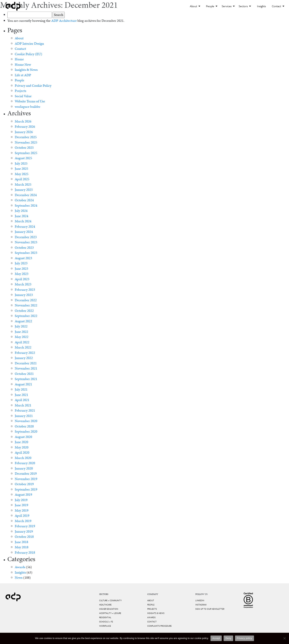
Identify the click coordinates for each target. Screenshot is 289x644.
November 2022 (26, 305)
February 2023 (25, 290)
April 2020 (22, 452)
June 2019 (21, 505)
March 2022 (23, 347)
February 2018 (25, 552)
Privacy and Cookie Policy (33, 86)
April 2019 (22, 516)
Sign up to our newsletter (210, 609)
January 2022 (24, 358)
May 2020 (22, 447)
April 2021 (22, 400)
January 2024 (24, 232)
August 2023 (23, 258)
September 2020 (26, 431)
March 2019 (23, 521)
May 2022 (22, 337)
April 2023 (22, 279)
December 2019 (26, 473)
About (195, 6)
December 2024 (26, 195)
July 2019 (21, 500)
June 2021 (21, 395)
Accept (216, 638)
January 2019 (24, 531)
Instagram (201, 605)
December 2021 (26, 363)
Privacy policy (244, 638)
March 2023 (23, 284)
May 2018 (22, 547)
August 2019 (23, 494)
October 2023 (24, 247)
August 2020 (23, 437)
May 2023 (22, 274)
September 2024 (26, 205)
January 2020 (24, 468)
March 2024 (23, 221)
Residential (105, 617)
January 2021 (24, 416)
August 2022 (23, 321)
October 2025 (24, 147)
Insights (261, 6)
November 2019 (26, 479)
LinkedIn (200, 600)
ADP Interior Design (29, 43)
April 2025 (22, 179)
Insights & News (26, 70)
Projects (20, 91)
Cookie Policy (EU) (28, 54)
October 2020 (24, 426)
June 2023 (21, 269)
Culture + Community (110, 600)
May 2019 (22, 510)
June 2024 (21, 216)
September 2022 (26, 316)
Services (228, 6)
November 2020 (26, 421)
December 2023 (26, 237)
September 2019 (26, 489)
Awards (20, 567)
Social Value (23, 96)
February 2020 (25, 463)
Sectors (245, 6)
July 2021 (21, 389)
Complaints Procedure (159, 626)
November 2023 (26, 242)
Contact (278, 6)
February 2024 (25, 226)
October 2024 (24, 200)
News (19, 577)
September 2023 (26, 253)
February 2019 (25, 526)
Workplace (105, 626)
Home (19, 59)
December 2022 (26, 300)
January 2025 (24, 190)
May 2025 (22, 174)
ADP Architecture (64, 21)
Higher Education (109, 609)
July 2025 (21, 163)
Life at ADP (23, 75)
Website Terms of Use (30, 101)
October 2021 (24, 374)
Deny (228, 638)
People (212, 6)
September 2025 (26, 153)
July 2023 (21, 263)
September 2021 (26, 379)
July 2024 (21, 211)
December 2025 (26, 137)
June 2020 (21, 442)
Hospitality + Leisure (110, 613)
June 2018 (21, 542)
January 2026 (24, 132)
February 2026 (25, 126)
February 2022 (25, 353)
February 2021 (25, 410)
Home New (23, 64)
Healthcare (105, 605)
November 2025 (26, 142)
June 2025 (21, 169)
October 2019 (24, 484)
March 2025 (23, 184)
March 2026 (23, 121)
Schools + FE (106, 622)
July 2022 (21, 326)
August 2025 (23, 158)
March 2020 (23, 458)
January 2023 (24, 295)
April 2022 (22, 342)
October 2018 (24, 537)
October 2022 (24, 311)
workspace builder (28, 107)
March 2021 (23, 405)
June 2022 (21, 332)
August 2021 (23, 384)
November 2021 (26, 368)
